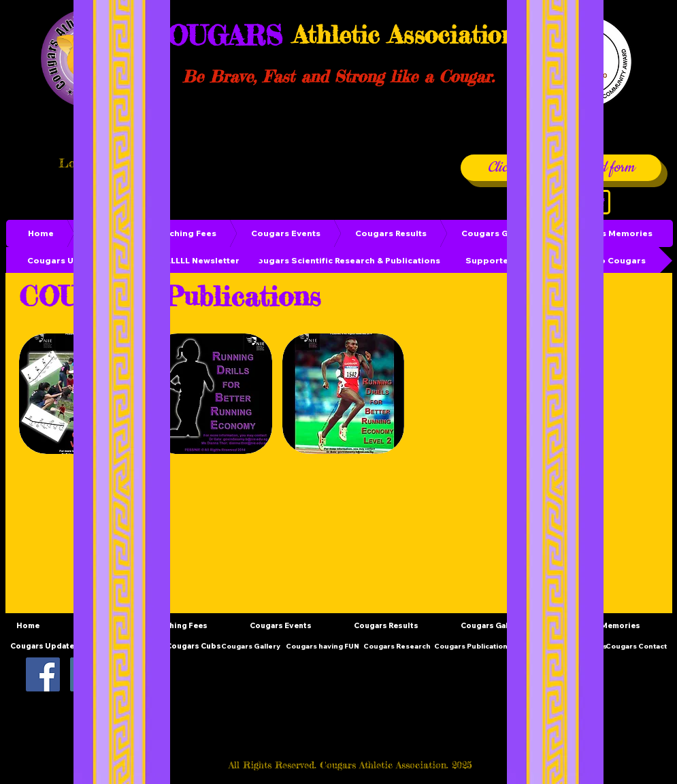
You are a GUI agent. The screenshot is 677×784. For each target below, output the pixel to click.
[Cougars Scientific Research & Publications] (346, 261)
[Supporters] (492, 261)
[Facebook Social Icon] (43, 674)
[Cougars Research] (397, 646)
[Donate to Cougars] (604, 261)
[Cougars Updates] (66, 261)
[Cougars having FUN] (323, 646)
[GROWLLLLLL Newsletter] (186, 261)
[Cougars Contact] (636, 646)
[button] (211, 394)
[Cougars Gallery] (251, 646)
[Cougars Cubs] (194, 646)
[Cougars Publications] (473, 646)
